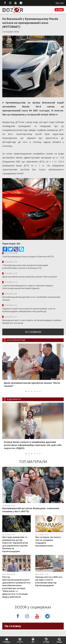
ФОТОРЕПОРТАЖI (16, 340)
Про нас (60, 3)
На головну (13, 626)
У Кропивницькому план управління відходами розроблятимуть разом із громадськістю (25, 267)
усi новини (33, 332)
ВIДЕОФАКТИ (14, 399)
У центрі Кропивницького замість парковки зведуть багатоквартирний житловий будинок (28, 287)
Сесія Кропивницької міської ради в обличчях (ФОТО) (28, 256)
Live (59, 10)
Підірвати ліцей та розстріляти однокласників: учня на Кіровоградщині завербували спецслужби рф (29, 310)
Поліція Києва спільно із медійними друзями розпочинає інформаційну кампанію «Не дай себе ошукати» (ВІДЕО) (33, 445)
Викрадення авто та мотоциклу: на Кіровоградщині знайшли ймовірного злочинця (32, 322)
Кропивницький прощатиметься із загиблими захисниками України (31, 298)
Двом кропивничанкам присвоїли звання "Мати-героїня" (30, 277)
